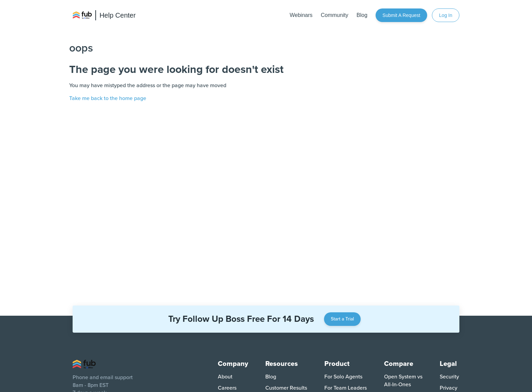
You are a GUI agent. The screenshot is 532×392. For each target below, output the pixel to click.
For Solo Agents (343, 377)
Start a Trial (342, 319)
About (225, 377)
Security (449, 377)
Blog (362, 15)
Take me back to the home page (108, 98)
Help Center (118, 15)
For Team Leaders (346, 388)
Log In (446, 15)
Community (334, 15)
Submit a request (401, 15)
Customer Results (286, 388)
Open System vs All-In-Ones (403, 380)
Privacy (449, 388)
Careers (227, 388)
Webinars (301, 15)
